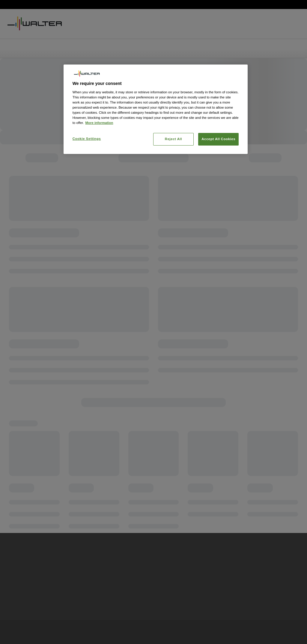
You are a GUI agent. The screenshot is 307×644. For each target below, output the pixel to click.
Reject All (173, 139)
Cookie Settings (87, 139)
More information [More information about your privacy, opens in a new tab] (99, 123)
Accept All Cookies (218, 139)
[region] (156, 109)
